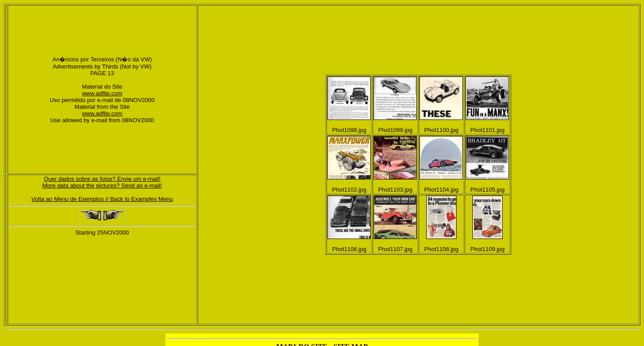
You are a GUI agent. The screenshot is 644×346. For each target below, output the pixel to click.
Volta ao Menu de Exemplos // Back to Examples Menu (102, 199)
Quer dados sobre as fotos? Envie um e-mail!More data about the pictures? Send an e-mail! (102, 182)
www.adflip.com (102, 93)
